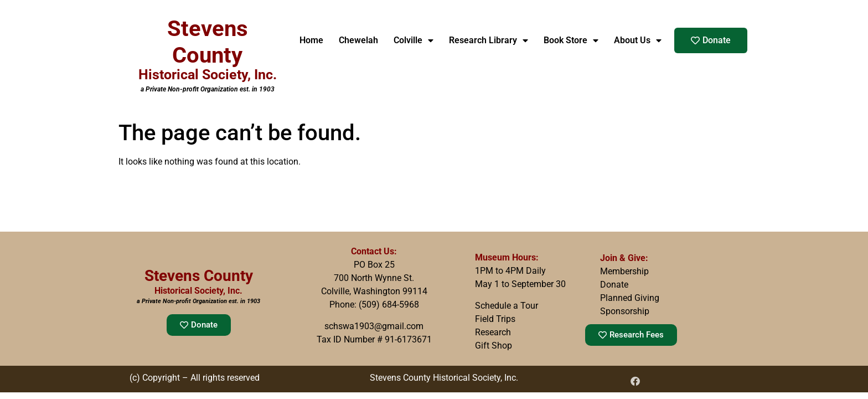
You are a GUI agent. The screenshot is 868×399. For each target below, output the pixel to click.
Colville (414, 40)
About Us (638, 40)
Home (311, 40)
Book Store (571, 40)
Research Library (489, 40)
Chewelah (358, 40)
